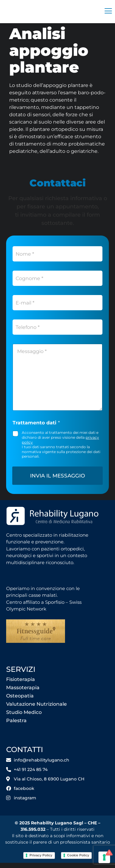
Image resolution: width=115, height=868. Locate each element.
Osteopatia (20, 702)
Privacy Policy (41, 861)
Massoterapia (23, 693)
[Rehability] (42, 12)
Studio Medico (24, 718)
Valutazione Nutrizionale (36, 710)
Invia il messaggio (57, 481)
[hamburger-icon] (108, 12)
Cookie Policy (78, 861)
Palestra (16, 726)
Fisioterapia (21, 685)
